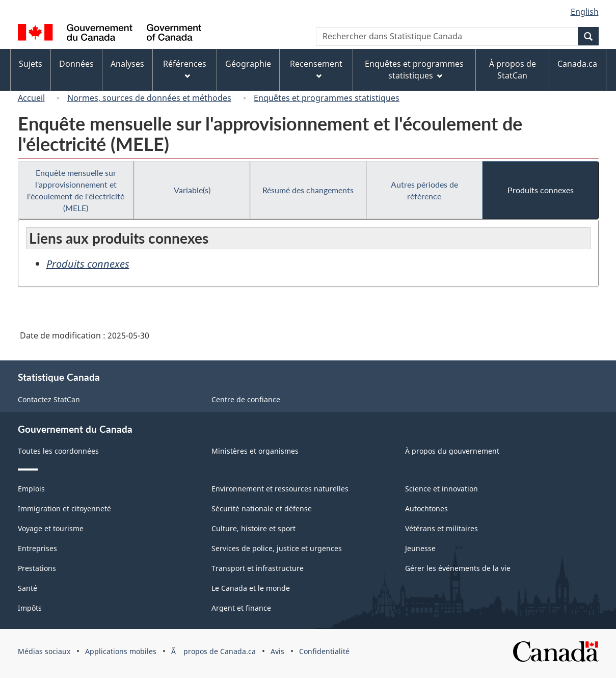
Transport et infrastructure (258, 568)
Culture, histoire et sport (253, 528)
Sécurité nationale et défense (262, 508)
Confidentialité (324, 651)
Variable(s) (192, 190)
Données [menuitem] (76, 64)
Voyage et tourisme (51, 528)
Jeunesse (420, 548)
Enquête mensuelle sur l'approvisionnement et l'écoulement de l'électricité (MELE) (76, 190)
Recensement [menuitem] (316, 69)
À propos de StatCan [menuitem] (513, 70)
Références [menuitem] (185, 69)
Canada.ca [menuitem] (577, 64)
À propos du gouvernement (452, 451)
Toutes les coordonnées (58, 451)
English (585, 12)
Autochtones (426, 508)
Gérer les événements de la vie (458, 568)
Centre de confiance (246, 399)
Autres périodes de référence (424, 190)
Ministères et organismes (255, 451)
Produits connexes (541, 190)
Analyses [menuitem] (127, 64)
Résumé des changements (308, 190)
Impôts (30, 608)
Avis (277, 651)
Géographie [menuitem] (248, 64)
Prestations (37, 568)
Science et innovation (441, 489)
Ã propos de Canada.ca (213, 651)
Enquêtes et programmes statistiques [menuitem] (414, 70)
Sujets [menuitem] (31, 64)
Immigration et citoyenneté (64, 508)
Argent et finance (241, 608)
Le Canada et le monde (251, 588)
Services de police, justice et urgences (277, 548)
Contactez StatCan (49, 399)
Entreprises (37, 548)
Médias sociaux (44, 651)
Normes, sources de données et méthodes (149, 98)
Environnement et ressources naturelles (280, 489)
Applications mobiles (121, 651)
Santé (28, 588)
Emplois (31, 489)
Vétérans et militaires (441, 528)
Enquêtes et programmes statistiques (327, 98)
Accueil (31, 98)
